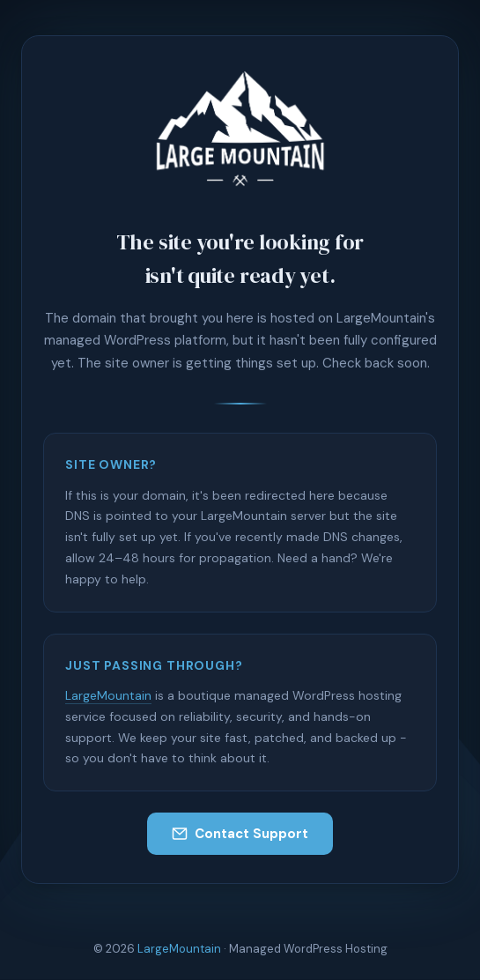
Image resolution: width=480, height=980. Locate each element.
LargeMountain (108, 695)
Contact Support (240, 834)
